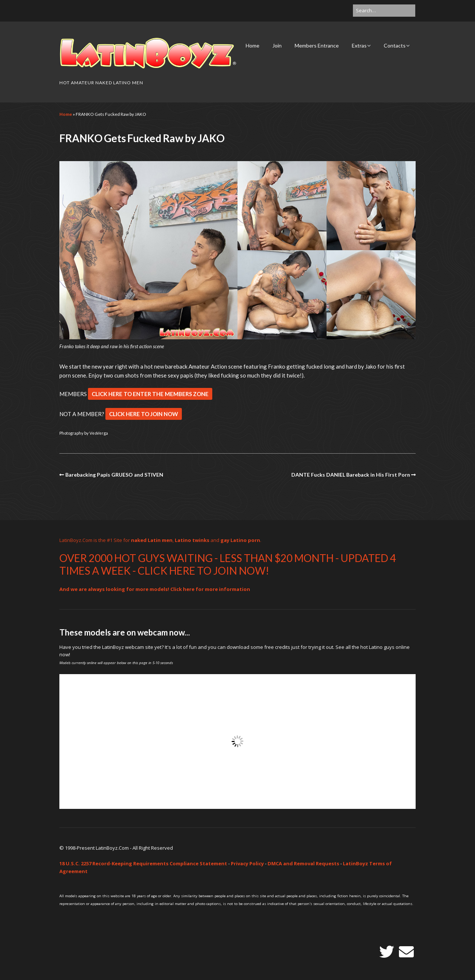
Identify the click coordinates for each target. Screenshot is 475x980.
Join (277, 45)
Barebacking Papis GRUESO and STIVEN (114, 475)
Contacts (395, 45)
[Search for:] (384, 11)
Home (253, 45)
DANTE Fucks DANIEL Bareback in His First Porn (351, 475)
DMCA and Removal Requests (303, 863)
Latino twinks (192, 540)
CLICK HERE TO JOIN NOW (144, 414)
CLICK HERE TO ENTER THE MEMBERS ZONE (150, 394)
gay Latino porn (240, 540)
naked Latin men (152, 540)
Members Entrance (317, 45)
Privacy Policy (247, 863)
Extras (359, 45)
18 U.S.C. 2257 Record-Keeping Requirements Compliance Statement (143, 863)
